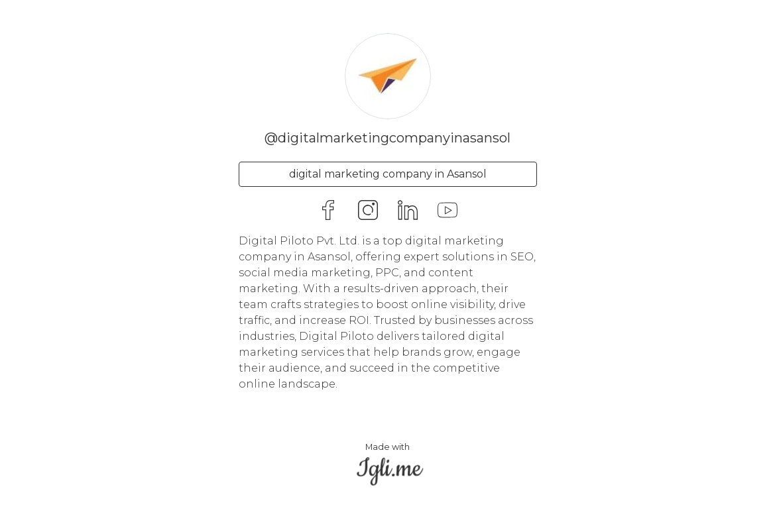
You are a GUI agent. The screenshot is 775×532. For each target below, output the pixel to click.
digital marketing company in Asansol (388, 174)
